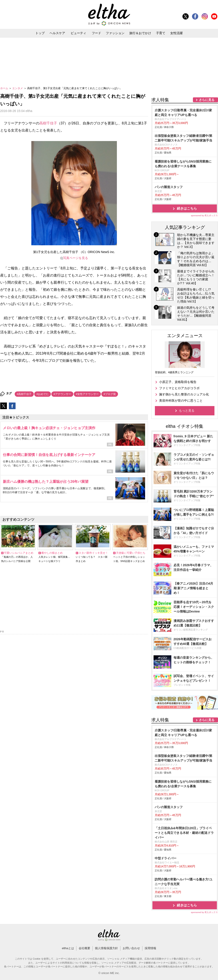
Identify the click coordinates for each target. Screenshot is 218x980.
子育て (161, 33)
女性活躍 (176, 33)
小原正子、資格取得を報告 (178, 382)
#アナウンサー (62, 394)
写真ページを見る (76, 258)
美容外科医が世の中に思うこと (181, 401)
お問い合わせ (131, 948)
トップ (40, 33)
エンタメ (18, 88)
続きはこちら (187, 208)
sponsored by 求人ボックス (204, 215)
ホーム (5, 88)
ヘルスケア (57, 33)
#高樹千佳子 (24, 394)
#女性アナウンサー (87, 394)
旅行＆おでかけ (140, 33)
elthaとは (68, 948)
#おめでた (43, 394)
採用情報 (150, 948)
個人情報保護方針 (106, 948)
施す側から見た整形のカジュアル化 (184, 394)
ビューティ (78, 33)
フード (96, 33)
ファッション (115, 33)
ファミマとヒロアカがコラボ (179, 388)
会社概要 (84, 948)
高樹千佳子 (48, 123)
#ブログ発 (110, 394)
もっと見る (187, 410)
